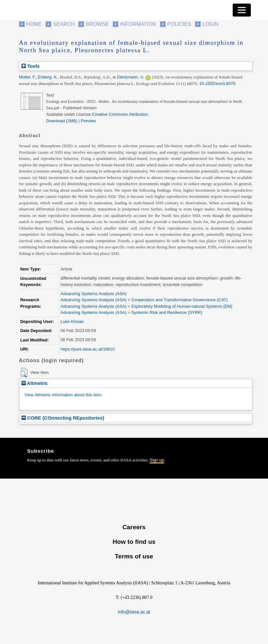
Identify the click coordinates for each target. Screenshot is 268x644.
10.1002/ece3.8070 (217, 83)
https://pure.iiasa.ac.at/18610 (88, 349)
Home (34, 24)
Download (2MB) (62, 121)
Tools (31, 66)
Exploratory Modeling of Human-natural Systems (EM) (182, 306)
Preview (88, 121)
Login (211, 24)
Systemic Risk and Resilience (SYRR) (167, 312)
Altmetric (35, 383)
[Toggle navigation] (242, 10)
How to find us (134, 542)
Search (64, 24)
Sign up (157, 460)
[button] (24, 373)
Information (138, 24)
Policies (179, 24)
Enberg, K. (48, 77)
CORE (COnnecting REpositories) (63, 418)
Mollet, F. (28, 77)
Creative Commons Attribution (120, 114)
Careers (134, 527)
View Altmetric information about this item (63, 395)
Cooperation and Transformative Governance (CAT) (179, 300)
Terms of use (134, 556)
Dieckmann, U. (131, 77)
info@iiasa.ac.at (134, 612)
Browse (97, 24)
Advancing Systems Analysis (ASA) (94, 294)
